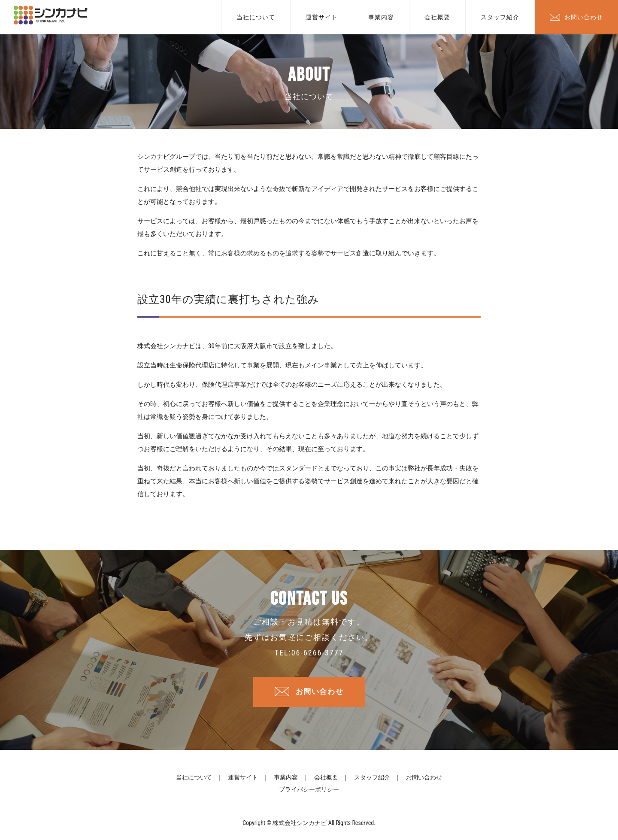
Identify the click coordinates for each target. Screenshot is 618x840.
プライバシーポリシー (309, 792)
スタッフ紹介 (500, 17)
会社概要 (437, 17)
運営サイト (322, 17)
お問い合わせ (584, 17)
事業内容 (381, 17)
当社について (256, 17)
